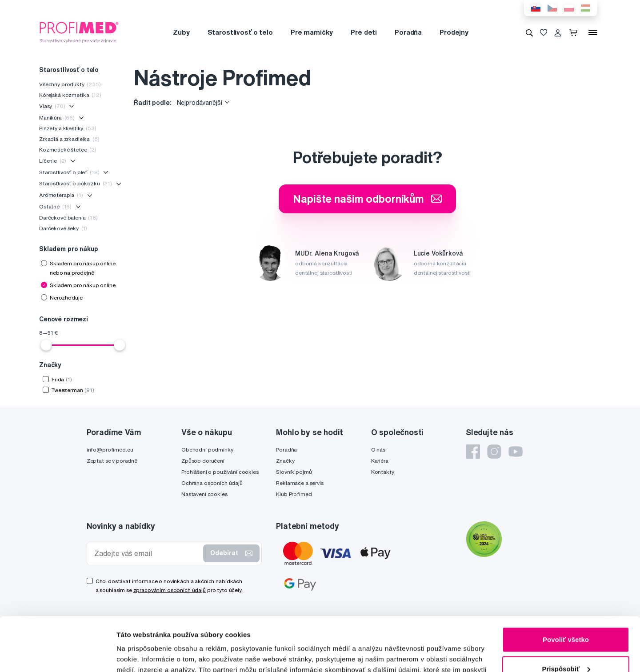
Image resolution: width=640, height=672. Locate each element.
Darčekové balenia (68, 218)
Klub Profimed (294, 494)
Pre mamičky (312, 32)
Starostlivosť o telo (240, 32)
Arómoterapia (61, 195)
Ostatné (55, 206)
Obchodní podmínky (207, 450)
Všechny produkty (70, 84)
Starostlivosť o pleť (69, 172)
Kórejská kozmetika (70, 95)
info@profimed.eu (110, 450)
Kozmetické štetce (68, 150)
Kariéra (380, 461)
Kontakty (383, 472)
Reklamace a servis (300, 483)
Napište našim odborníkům (367, 199)
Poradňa (408, 32)
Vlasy (52, 106)
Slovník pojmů (294, 472)
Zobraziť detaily (142, 654)
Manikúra (57, 118)
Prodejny (454, 32)
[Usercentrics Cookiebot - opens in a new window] (58, 655)
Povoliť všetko (566, 589)
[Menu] (593, 32)
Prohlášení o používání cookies (220, 472)
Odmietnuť (566, 647)
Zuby (181, 32)
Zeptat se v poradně (112, 461)
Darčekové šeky (63, 228)
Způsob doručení (203, 461)
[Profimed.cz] (79, 32)
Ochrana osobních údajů (212, 483)
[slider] (46, 345)
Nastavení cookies (204, 494)
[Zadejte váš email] (147, 554)
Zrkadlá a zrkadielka (69, 139)
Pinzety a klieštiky (68, 128)
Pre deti (364, 32)
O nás (378, 450)
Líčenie (53, 161)
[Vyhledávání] (529, 32)
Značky (285, 461)
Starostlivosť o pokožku (76, 183)
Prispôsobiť (566, 618)
